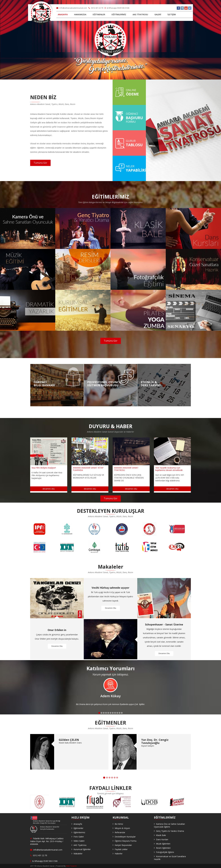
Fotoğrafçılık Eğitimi (165, 852)
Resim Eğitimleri (163, 848)
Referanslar (120, 832)
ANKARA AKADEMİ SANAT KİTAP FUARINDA (88, 469)
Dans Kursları (162, 839)
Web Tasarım (71, 866)
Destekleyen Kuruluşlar (125, 837)
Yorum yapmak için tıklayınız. (111, 674)
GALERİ (158, 14)
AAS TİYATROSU (140, 14)
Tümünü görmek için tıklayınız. (111, 793)
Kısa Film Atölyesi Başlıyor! (44, 468)
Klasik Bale (161, 835)
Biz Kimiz (119, 824)
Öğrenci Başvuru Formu (126, 841)
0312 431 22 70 (96, 8)
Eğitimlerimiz (79, 832)
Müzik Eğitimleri (163, 844)
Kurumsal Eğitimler (82, 849)
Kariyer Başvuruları (123, 845)
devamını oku (49, 489)
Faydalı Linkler (121, 849)
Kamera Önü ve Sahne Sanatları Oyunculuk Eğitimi (169, 825)
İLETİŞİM (172, 14)
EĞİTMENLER (99, 14)
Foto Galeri (79, 837)
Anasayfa (78, 824)
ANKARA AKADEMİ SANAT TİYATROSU (126, 469)
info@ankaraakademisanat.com (72, 8)
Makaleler (78, 854)
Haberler (119, 854)
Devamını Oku (57, 646)
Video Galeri (79, 841)
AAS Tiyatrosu (80, 845)
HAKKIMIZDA (80, 14)
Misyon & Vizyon (122, 828)
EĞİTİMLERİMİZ (119, 14)
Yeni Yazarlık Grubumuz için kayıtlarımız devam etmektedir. (169, 469)
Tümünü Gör (40, 163)
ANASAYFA (63, 14)
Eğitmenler (78, 828)
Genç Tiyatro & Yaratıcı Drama (170, 831)
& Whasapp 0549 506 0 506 (117, 8)
